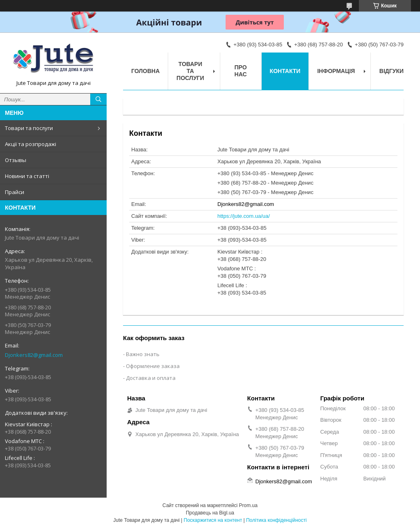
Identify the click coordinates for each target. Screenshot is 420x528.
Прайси (15, 192)
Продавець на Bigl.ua (210, 513)
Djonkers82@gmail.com (34, 355)
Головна (145, 71)
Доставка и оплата (151, 378)
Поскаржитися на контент (213, 520)
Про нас (241, 71)
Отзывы (16, 160)
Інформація (336, 71)
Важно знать (143, 354)
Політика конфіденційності (276, 520)
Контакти (285, 71)
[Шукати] (98, 99)
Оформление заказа (153, 366)
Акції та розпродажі (31, 144)
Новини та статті (27, 176)
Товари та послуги (29, 128)
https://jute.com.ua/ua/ (244, 216)
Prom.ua (248, 505)
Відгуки (391, 71)
